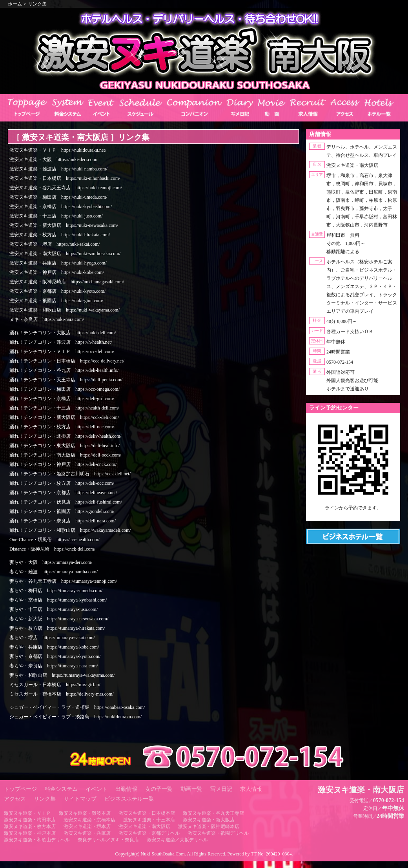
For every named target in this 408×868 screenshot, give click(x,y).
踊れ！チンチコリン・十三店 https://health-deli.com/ (64, 408)
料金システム (61, 789)
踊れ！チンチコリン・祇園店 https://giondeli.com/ (62, 511)
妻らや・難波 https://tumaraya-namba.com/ (54, 572)
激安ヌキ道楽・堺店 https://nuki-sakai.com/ (55, 244)
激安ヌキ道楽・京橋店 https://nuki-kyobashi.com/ (61, 207)
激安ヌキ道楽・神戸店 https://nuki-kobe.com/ (57, 272)
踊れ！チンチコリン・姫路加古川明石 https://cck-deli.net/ (70, 474)
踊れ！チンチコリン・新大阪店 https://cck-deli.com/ (64, 417)
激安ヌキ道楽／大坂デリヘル (177, 840)
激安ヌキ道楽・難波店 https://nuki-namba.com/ (58, 169)
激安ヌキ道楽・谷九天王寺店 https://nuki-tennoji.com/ (66, 188)
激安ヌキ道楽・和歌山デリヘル (37, 840)
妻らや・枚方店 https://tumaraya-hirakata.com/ (57, 628)
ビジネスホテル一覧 (129, 799)
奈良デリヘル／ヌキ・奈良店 (108, 840)
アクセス (15, 799)
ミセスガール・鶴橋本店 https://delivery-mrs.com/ (62, 694)
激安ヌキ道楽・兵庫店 (87, 833)
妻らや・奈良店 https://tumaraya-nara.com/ (54, 666)
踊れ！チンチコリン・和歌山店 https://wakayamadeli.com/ (70, 530)
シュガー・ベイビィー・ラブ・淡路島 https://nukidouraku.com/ (76, 717)
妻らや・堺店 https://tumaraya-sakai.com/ (52, 638)
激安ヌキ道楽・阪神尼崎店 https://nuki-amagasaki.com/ (67, 282)
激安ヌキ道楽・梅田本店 (30, 820)
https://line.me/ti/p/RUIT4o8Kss (353, 515)
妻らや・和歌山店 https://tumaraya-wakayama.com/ (62, 675)
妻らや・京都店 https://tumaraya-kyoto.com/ (55, 656)
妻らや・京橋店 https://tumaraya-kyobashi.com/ (58, 600)
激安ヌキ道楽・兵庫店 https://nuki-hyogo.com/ (58, 263)
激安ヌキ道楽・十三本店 (149, 820)
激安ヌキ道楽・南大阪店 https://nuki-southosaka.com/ (65, 254)
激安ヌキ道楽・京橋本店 (89, 820)
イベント (97, 789)
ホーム (15, 4)
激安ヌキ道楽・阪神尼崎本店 (209, 826)
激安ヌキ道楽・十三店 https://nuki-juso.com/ (56, 216)
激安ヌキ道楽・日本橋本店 (147, 813)
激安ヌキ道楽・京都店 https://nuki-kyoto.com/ (57, 291)
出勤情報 (126, 789)
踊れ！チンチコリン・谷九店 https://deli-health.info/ (64, 370)
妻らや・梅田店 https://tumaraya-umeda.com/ (56, 591)
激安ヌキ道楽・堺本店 (87, 826)
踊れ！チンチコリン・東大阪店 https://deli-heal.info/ (65, 446)
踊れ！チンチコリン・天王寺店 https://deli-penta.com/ (66, 380)
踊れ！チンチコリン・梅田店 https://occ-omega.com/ (65, 389)
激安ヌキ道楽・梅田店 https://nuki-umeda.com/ (58, 197)
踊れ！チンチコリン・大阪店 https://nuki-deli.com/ (63, 333)
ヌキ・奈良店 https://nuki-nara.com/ (47, 319)
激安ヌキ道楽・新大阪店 (209, 820)
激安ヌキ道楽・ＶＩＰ (27, 813)
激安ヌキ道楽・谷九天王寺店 (213, 813)
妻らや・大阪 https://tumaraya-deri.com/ (51, 562)
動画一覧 (191, 789)
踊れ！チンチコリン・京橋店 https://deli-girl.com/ (62, 399)
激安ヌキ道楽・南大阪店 (144, 826)
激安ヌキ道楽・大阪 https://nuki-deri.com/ (53, 159)
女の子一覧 (159, 789)
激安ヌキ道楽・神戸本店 (30, 833)
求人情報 (251, 789)
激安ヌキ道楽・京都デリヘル (149, 833)
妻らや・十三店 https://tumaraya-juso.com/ (54, 609)
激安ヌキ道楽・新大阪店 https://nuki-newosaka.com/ (64, 225)
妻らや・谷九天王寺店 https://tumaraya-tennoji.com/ (63, 581)
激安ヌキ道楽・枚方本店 (30, 826)
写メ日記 (221, 789)
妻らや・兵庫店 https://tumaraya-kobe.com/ (54, 647)
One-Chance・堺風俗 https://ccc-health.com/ (55, 540)
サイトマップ (80, 799)
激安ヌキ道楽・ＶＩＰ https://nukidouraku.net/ (58, 150)
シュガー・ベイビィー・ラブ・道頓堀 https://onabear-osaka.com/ (77, 707)
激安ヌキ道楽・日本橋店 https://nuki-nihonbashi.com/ (65, 178)
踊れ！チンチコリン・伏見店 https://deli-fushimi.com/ (66, 502)
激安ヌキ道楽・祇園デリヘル (218, 833)
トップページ (20, 789)
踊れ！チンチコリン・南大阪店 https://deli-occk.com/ (65, 455)
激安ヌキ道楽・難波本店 (85, 813)
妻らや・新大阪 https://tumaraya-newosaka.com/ (59, 619)
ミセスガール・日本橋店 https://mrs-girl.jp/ (55, 685)
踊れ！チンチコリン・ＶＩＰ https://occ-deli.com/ (62, 352)
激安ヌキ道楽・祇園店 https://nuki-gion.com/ (56, 301)
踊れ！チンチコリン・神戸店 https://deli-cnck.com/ (63, 464)
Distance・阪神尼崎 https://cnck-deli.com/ (52, 549)
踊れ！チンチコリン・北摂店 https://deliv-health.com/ (66, 436)
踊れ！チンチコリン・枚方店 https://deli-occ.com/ (62, 427)
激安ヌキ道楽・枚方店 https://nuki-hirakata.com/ (60, 235)
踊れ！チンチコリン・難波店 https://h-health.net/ (61, 342)
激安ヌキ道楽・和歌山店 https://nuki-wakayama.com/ (65, 310)
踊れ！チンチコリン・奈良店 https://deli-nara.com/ (63, 521)
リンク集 (37, 4)
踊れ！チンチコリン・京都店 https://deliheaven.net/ (63, 493)
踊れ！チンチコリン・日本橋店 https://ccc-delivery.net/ (67, 361)
